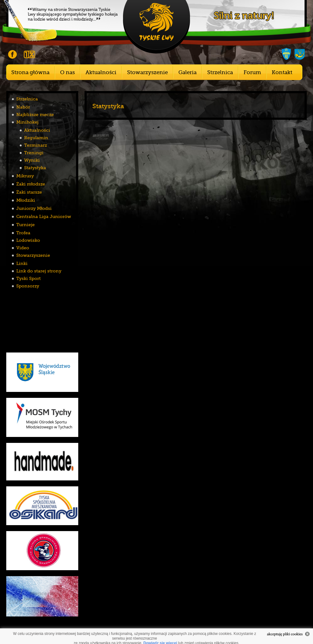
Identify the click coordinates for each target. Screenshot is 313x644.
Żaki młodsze (31, 184)
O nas (67, 72)
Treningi (34, 153)
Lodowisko (28, 240)
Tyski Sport (28, 278)
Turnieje (26, 225)
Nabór (23, 107)
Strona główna (30, 72)
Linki (22, 263)
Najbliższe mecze (35, 114)
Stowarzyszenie (147, 72)
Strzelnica (220, 72)
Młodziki (26, 200)
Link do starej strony (39, 271)
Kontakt (282, 72)
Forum (252, 72)
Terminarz (36, 145)
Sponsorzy (28, 286)
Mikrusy (25, 176)
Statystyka (35, 168)
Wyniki (32, 160)
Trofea (23, 233)
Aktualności (101, 72)
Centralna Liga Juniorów (44, 216)
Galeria (187, 72)
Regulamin (36, 138)
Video (23, 248)
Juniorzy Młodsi (34, 208)
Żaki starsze (29, 192)
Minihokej (27, 122)
